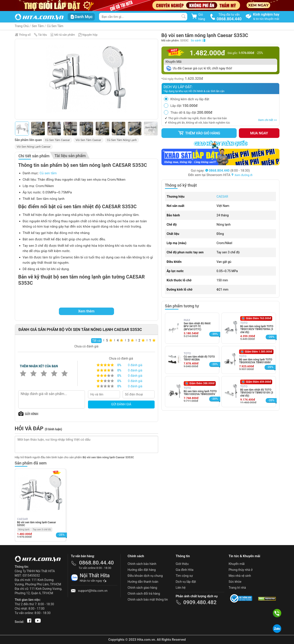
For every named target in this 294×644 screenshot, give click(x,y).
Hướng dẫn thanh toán (143, 582)
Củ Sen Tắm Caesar (57, 140)
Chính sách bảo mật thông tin (148, 599)
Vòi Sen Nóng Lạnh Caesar (34, 147)
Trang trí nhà (237, 588)
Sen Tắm (38, 26)
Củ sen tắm (48, 173)
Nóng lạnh (24, 530)
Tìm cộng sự (184, 576)
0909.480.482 (200, 602)
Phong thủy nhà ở (241, 570)
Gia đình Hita (185, 570)
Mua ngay (259, 133)
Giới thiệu (182, 564)
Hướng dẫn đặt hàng (142, 570)
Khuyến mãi (237, 564)
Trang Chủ (22, 26)
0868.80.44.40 (97, 563)
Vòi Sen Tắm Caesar (88, 140)
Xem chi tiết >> (267, 120)
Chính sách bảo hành (142, 564)
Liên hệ (181, 588)
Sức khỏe (235, 582)
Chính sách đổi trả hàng (144, 594)
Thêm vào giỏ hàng (199, 133)
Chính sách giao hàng (142, 588)
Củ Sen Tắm (55, 26)
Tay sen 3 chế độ (42, 530)
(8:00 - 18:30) (228, 171)
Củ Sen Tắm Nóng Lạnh (122, 140)
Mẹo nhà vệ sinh (240, 576)
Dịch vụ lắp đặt (186, 582)
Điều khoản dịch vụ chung (145, 576)
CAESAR (222, 197)
